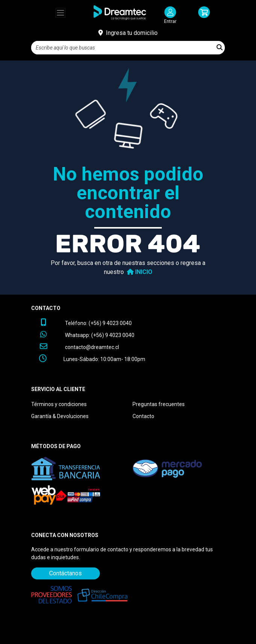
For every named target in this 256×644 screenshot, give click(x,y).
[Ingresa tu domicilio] (128, 33)
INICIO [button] (138, 272)
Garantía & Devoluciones (60, 416)
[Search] (123, 48)
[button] (204, 16)
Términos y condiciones (59, 404)
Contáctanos (66, 573)
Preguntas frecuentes (159, 404)
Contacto (143, 416)
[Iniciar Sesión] (170, 16)
